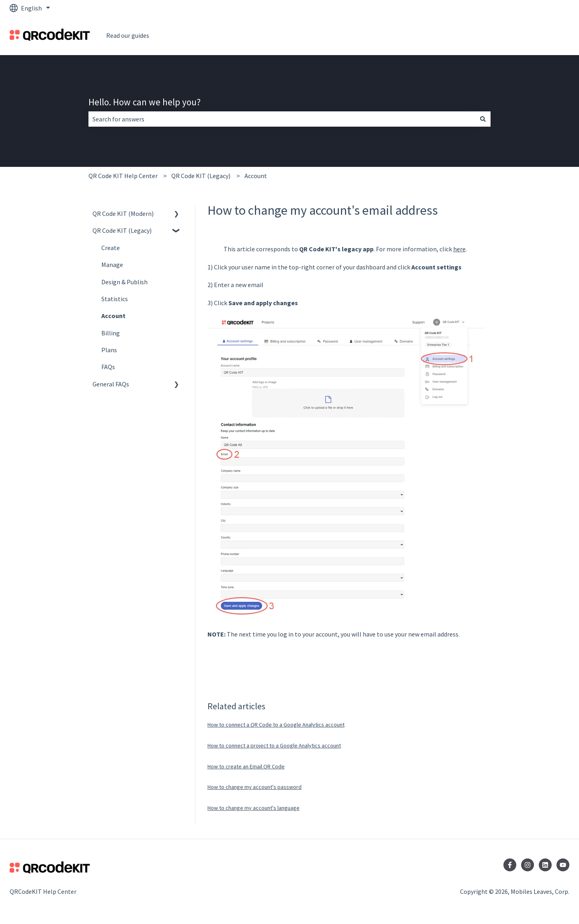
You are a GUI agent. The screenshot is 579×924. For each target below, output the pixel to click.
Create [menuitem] (111, 248)
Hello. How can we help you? (145, 102)
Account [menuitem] (113, 316)
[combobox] (282, 119)
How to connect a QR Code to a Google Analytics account (276, 725)
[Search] (483, 119)
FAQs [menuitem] (108, 367)
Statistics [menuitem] (115, 299)
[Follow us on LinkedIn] (545, 865)
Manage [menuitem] (112, 265)
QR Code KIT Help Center (123, 176)
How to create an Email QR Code (246, 766)
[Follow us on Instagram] (528, 865)
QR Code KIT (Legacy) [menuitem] (122, 230)
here (459, 249)
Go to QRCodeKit (538, 35)
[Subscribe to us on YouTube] (563, 865)
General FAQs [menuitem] (111, 384)
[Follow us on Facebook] (510, 865)
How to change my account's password (255, 787)
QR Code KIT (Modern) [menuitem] (123, 214)
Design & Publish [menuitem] (124, 282)
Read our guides (128, 35)
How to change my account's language (254, 808)
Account (256, 176)
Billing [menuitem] (111, 333)
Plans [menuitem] (109, 350)
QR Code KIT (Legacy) (201, 176)
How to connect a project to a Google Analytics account (274, 745)
